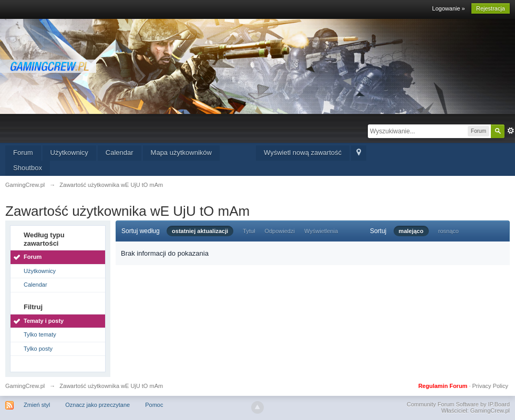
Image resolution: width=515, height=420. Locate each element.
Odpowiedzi (279, 231)
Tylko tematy (40, 334)
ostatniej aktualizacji (200, 231)
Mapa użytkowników (181, 153)
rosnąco (449, 231)
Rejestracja (491, 8)
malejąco (411, 231)
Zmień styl (37, 405)
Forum (23, 153)
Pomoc (154, 405)
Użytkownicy (69, 153)
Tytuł (249, 231)
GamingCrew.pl (25, 386)
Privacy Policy (490, 386)
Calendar (120, 153)
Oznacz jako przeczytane (97, 405)
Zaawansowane (511, 131)
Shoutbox (28, 168)
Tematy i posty (44, 321)
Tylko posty (38, 349)
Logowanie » (448, 8)
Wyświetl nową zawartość (303, 153)
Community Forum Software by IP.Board (458, 404)
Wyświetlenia (321, 231)
